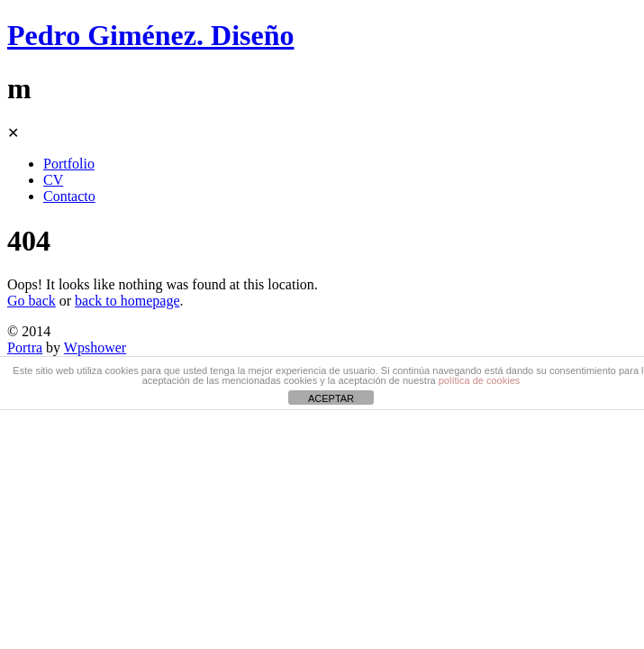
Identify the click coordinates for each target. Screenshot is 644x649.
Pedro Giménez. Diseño (150, 35)
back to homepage (127, 301)
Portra (25, 347)
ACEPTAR (331, 398)
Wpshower (95, 347)
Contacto (69, 196)
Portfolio (69, 164)
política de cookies (480, 380)
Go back (32, 301)
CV (53, 180)
